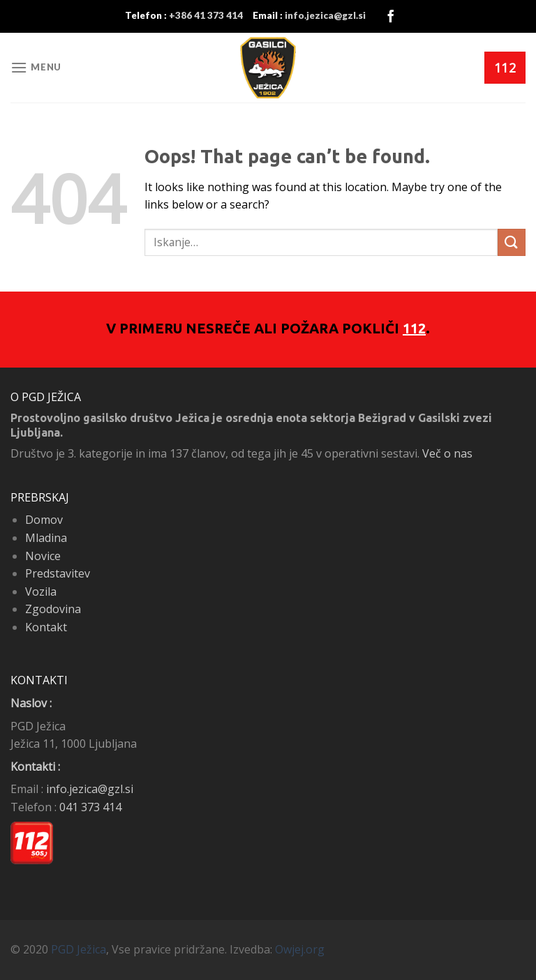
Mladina (46, 538)
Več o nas (447, 453)
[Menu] (36, 67)
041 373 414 (90, 807)
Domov (44, 520)
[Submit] (512, 242)
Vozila (41, 591)
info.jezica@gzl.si (90, 789)
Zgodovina (53, 609)
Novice (43, 556)
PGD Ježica (79, 949)
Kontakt (46, 627)
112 (414, 328)
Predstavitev (58, 573)
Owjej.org (300, 949)
